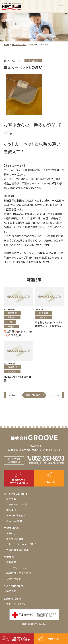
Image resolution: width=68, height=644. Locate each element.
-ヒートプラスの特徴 (17, 508)
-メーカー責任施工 (17, 519)
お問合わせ (53, 638)
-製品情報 (11, 503)
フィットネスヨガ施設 (13, 399)
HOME (7, 44)
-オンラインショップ (17, 608)
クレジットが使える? (55, 399)
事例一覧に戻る (33, 397)
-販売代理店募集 (16, 543)
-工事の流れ (13, 537)
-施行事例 (11, 514)
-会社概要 (11, 566)
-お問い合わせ (14, 583)
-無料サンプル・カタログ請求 (22, 548)
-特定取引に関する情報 (19, 577)
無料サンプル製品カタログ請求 (21, 638)
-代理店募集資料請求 (18, 554)
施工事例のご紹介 (21, 44)
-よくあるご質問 (15, 525)
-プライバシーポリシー (18, 572)
